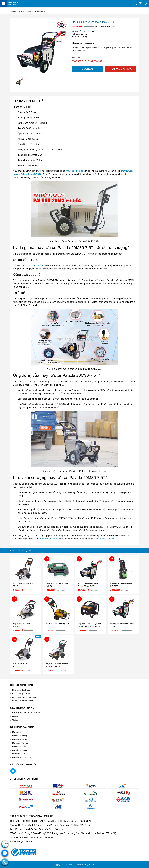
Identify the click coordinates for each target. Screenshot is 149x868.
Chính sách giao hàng (21, 694)
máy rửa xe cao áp (49, 539)
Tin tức (15, 720)
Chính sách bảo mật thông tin (24, 701)
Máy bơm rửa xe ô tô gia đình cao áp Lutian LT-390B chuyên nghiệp (90, 626)
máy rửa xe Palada (75, 171)
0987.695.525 (14, 2)
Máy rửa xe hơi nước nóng (23, 757)
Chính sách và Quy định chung (24, 697)
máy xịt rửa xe (39, 265)
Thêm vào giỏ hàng (120, 69)
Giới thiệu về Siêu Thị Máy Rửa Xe (26, 713)
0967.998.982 (14, 5)
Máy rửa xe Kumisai (20, 743)
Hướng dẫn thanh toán (21, 690)
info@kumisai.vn (25, 842)
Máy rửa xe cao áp (20, 736)
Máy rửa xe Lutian (19, 750)
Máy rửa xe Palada (20, 747)
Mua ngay (87, 69)
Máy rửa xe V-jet (19, 754)
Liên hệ (15, 716)
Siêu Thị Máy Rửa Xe (104, 539)
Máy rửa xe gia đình (20, 739)
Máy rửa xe (17, 732)
